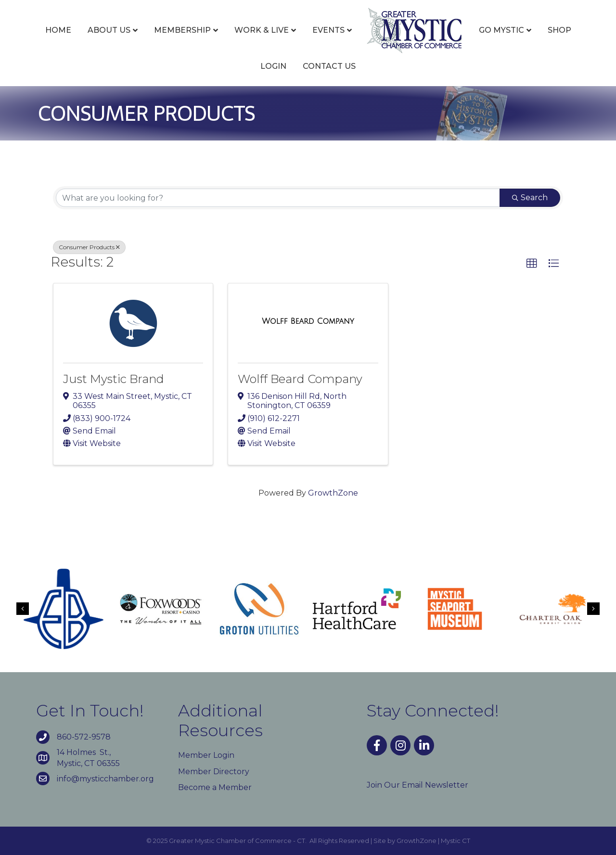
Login (273, 66)
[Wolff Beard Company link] (308, 321)
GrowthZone (333, 493)
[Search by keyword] (278, 198)
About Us (109, 30)
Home (58, 30)
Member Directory (214, 772)
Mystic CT (456, 841)
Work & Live (262, 30)
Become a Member (215, 787)
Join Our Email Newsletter (417, 785)
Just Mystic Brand (114, 379)
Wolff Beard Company (300, 379)
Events (328, 30)
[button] (532, 264)
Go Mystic (501, 30)
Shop (559, 30)
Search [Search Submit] (530, 198)
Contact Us (329, 66)
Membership (182, 30)
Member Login (206, 755)
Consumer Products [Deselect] (89, 247)
